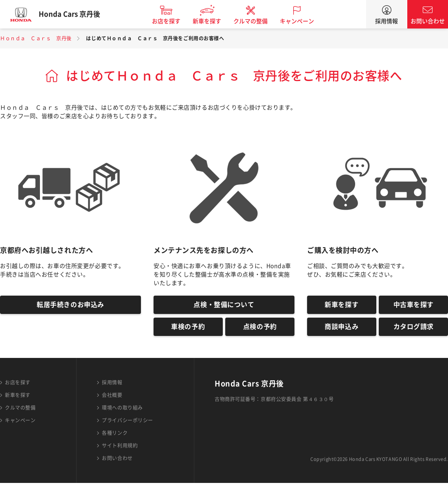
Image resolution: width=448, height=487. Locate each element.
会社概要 (112, 399)
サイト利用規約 (120, 450)
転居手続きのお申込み (70, 306)
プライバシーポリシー (127, 424)
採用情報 (387, 21)
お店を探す (172, 21)
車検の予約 (188, 330)
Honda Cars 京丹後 (75, 14)
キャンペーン (303, 21)
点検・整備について (224, 306)
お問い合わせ (428, 21)
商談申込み (341, 330)
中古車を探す (414, 306)
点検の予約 (260, 330)
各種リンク (115, 437)
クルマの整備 (257, 21)
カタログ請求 (414, 330)
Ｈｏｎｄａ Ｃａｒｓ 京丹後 (36, 38)
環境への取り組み (122, 412)
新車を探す (213, 21)
